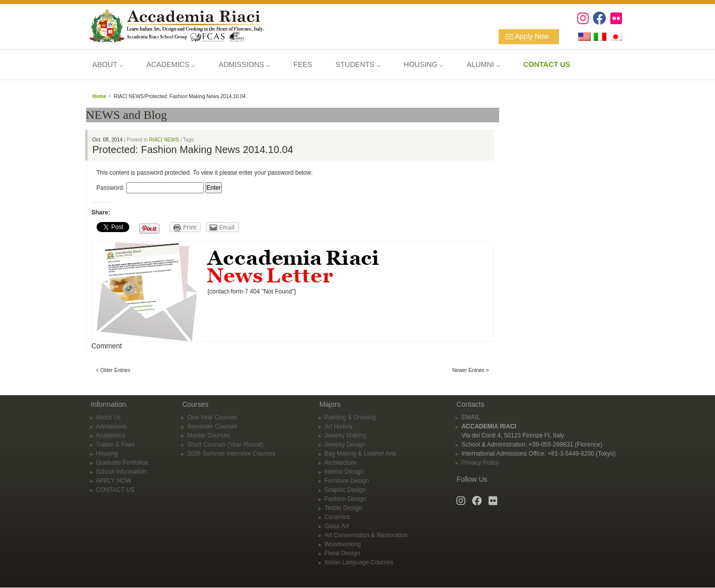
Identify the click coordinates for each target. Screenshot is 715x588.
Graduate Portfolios (122, 463)
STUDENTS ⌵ (358, 64)
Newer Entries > (471, 370)
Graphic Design (345, 490)
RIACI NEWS (164, 140)
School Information (121, 472)
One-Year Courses (212, 417)
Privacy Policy (480, 463)
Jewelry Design (345, 445)
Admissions (111, 426)
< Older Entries (113, 370)
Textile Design (343, 508)
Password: (150, 188)
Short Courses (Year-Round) (225, 445)
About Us (108, 417)
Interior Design (344, 472)
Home (100, 96)
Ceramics (337, 517)
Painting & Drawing (350, 417)
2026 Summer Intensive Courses (231, 454)
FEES (303, 64)
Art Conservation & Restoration (366, 535)
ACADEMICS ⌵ (171, 64)
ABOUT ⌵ (108, 64)
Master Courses (209, 435)
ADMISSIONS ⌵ (245, 64)
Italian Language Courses (359, 562)
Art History (339, 426)
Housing (107, 454)
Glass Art (337, 526)
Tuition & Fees (115, 445)
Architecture (341, 463)
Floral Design (342, 553)
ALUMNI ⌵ (483, 64)
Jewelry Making (345, 435)
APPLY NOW (114, 481)
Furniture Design (347, 481)
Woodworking (343, 544)
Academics (111, 435)
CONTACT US (115, 490)
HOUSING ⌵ (423, 64)
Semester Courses (212, 426)
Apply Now (532, 36)
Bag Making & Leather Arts (361, 454)
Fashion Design (345, 499)
